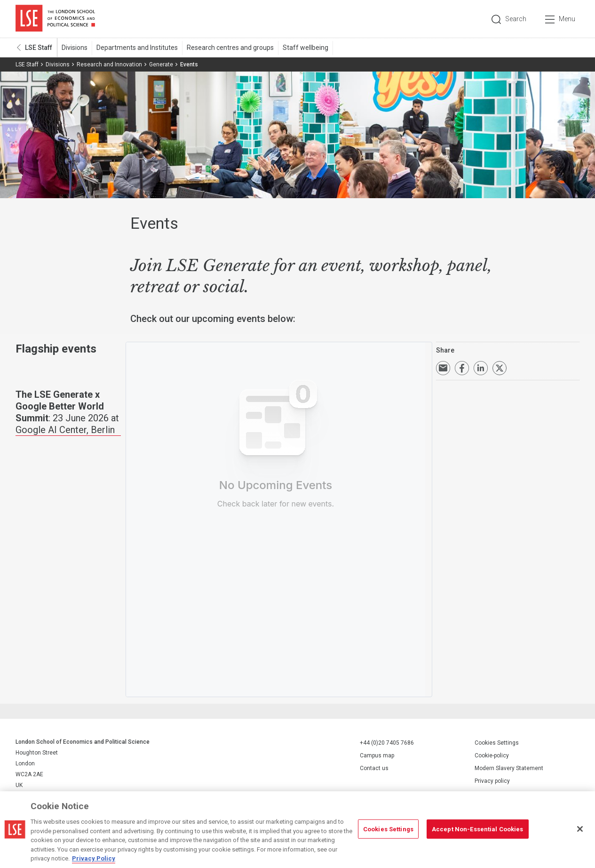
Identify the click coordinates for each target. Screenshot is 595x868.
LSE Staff (39, 48)
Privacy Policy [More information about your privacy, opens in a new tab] (94, 858)
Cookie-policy (492, 755)
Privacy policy (492, 781)
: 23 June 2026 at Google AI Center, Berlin (67, 412)
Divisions (75, 48)
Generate (161, 64)
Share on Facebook (462, 368)
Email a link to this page (443, 368)
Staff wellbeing (305, 48)
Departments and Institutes (137, 48)
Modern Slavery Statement (509, 768)
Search (516, 19)
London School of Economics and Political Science (55, 19)
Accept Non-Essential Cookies (478, 829)
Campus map (377, 755)
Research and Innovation (109, 64)
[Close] (580, 829)
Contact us (374, 768)
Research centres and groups (230, 48)
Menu (567, 19)
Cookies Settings (497, 743)
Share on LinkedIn (481, 368)
